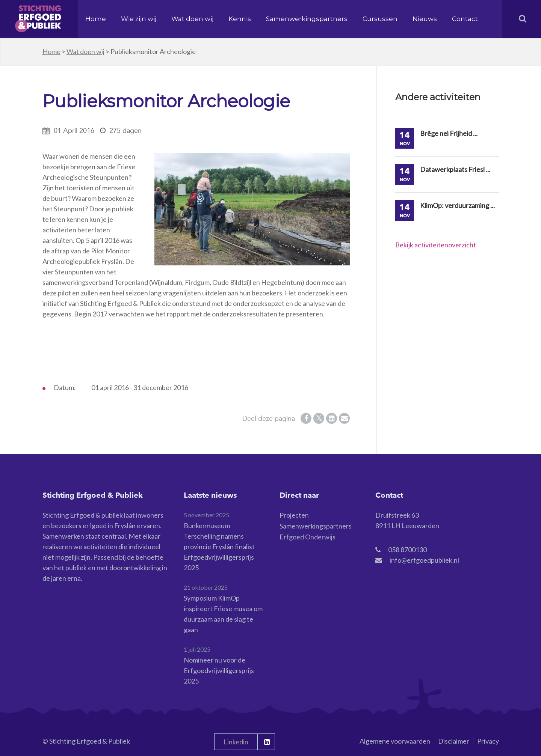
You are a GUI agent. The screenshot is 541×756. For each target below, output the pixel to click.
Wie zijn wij (139, 19)
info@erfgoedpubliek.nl (424, 560)
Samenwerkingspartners (307, 19)
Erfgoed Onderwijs (308, 537)
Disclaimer (454, 741)
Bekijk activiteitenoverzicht (436, 245)
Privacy (488, 741)
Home (96, 19)
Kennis (240, 19)
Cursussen (380, 19)
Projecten (294, 515)
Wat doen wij (192, 19)
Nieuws (425, 19)
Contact (465, 19)
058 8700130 (407, 550)
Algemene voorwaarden (395, 741)
